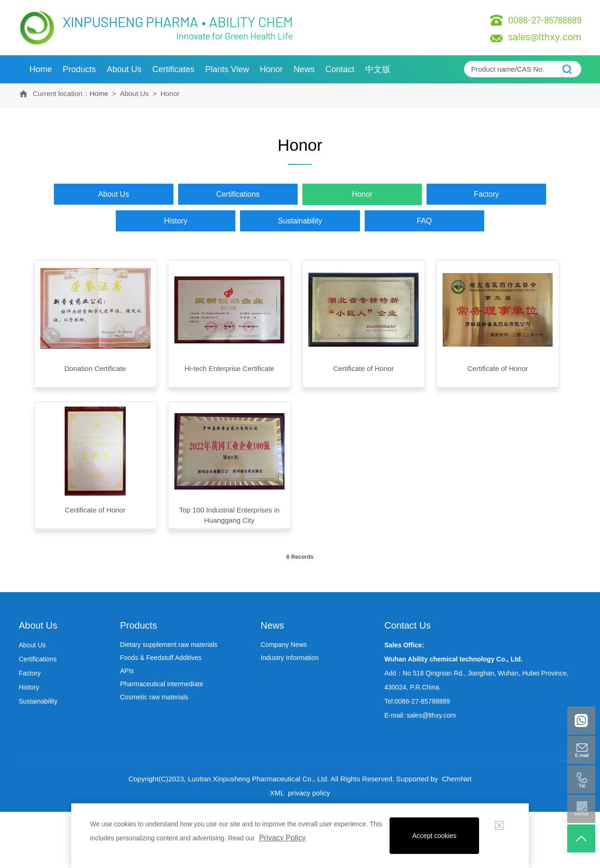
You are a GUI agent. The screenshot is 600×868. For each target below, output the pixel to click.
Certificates (173, 69)
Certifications (238, 194)
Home (41, 69)
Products (79, 69)
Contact (340, 69)
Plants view (227, 69)
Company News (284, 645)
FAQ (424, 221)
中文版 (378, 69)
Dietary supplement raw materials (169, 645)
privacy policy (308, 793)
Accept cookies (435, 836)
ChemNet (457, 779)
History (176, 221)
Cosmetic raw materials (154, 697)
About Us (124, 69)
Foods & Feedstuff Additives (161, 658)
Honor (271, 69)
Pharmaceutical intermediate (161, 684)
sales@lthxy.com (545, 36)
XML (277, 793)
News (304, 69)
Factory (486, 194)
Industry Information (290, 658)
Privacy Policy (283, 838)
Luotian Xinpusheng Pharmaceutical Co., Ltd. (259, 779)
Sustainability (300, 221)
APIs (127, 671)
